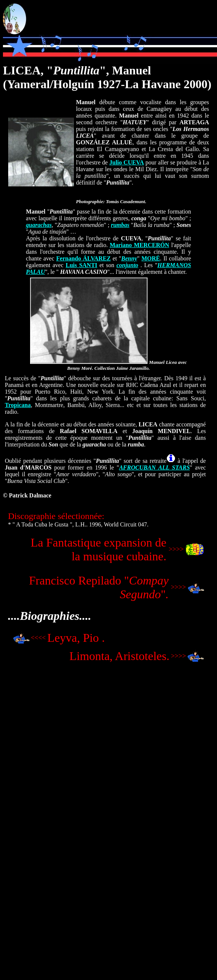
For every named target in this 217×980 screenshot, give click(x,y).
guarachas (39, 225)
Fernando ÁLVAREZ (83, 258)
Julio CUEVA (127, 162)
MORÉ (151, 258)
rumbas (120, 225)
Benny (129, 258)
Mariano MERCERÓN (139, 245)
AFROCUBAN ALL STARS (154, 467)
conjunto (127, 265)
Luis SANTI (82, 265)
